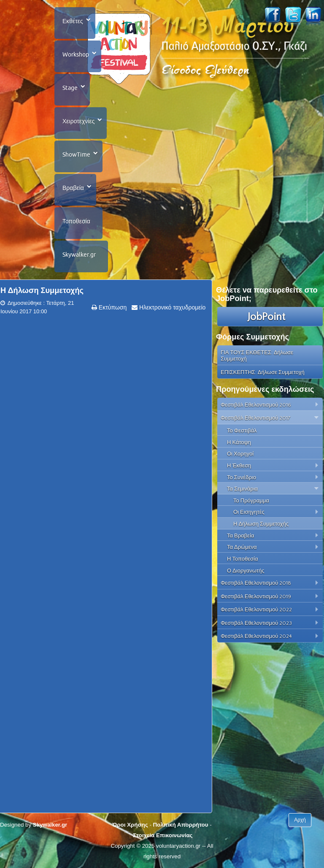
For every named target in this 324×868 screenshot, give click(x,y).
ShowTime (76, 155)
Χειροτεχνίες (78, 121)
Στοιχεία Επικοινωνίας (163, 835)
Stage (70, 88)
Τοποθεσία (76, 221)
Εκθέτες (73, 21)
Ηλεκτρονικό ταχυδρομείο (171, 307)
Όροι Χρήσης (130, 825)
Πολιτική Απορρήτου (180, 825)
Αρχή (300, 820)
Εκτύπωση (112, 307)
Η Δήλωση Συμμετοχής (42, 290)
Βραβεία (73, 188)
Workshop (76, 54)
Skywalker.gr (79, 255)
